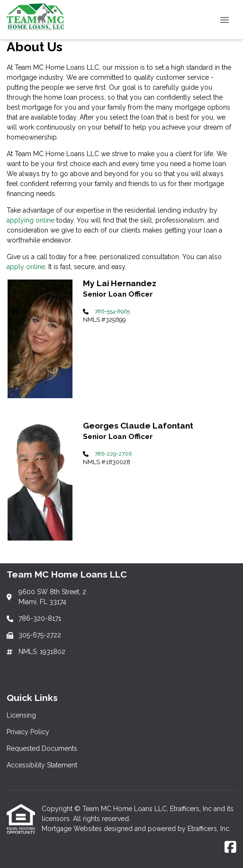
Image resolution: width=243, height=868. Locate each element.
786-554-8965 (112, 311)
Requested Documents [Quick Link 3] (42, 748)
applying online (31, 220)
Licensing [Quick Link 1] (21, 715)
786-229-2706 (113, 454)
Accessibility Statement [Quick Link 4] (42, 765)
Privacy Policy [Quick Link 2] (28, 732)
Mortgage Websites (73, 829)
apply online (26, 267)
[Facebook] (230, 848)
